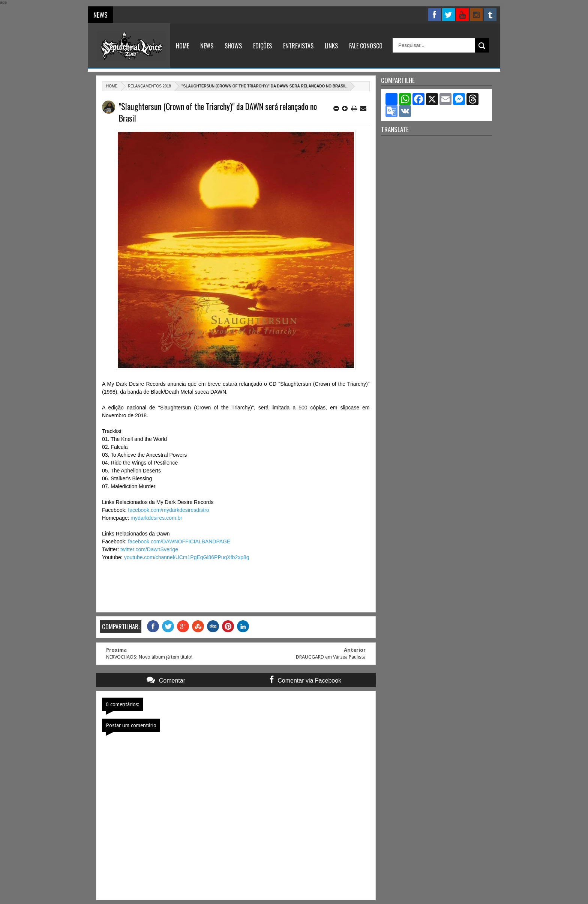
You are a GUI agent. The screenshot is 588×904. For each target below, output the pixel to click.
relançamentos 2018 (149, 86)
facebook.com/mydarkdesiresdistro (168, 510)
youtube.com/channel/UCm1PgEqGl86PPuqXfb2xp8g (187, 557)
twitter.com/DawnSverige (149, 549)
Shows (233, 46)
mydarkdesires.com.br (156, 518)
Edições (262, 46)
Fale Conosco (366, 46)
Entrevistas (298, 46)
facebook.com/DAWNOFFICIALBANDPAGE (179, 541)
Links (331, 46)
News (207, 46)
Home (182, 46)
